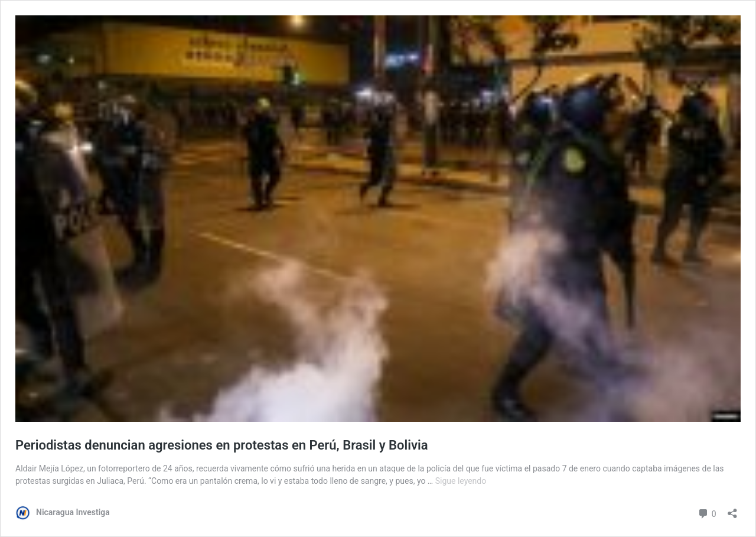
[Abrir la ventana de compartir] (732, 510)
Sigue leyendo (461, 481)
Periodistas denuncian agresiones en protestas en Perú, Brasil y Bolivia (222, 445)
